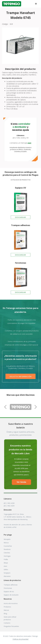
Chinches (7, 553)
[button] (36, 4)
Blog (5, 613)
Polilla (6, 559)
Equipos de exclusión (11, 595)
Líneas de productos (12, 580)
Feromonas (20, 263)
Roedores (7, 549)
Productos (7, 607)
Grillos (6, 569)
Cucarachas (8, 546)
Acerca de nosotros (11, 603)
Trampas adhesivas (21, 225)
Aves (5, 566)
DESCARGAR (20, 217)
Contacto (7, 623)
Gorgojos (7, 573)
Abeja (6, 563)
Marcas (6, 610)
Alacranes (7, 576)
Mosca (6, 543)
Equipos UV (20, 188)
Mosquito (7, 539)
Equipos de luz (9, 591)
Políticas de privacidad (20, 639)
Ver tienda (21, 482)
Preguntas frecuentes (11, 626)
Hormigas (7, 556)
